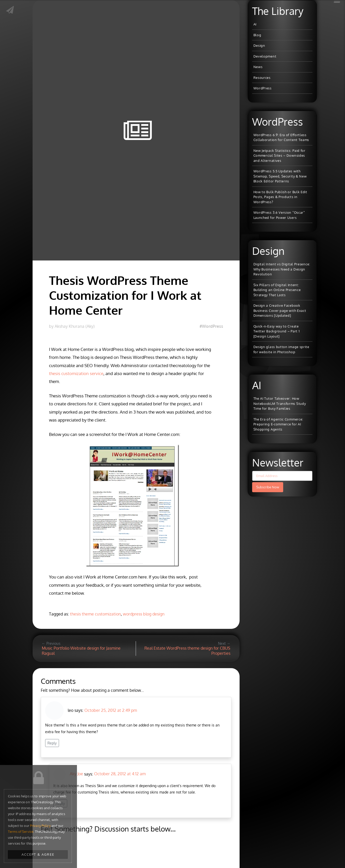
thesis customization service (76, 373)
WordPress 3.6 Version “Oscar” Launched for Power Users (279, 215)
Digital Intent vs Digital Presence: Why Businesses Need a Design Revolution (282, 269)
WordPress (263, 88)
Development (265, 56)
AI (255, 24)
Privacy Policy (40, 826)
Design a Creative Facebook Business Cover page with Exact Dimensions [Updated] (280, 310)
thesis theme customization (95, 614)
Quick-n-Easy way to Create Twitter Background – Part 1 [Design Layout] (277, 331)
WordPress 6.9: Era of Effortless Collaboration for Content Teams (281, 137)
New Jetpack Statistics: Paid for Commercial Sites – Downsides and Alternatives (279, 156)
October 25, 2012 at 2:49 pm (111, 710)
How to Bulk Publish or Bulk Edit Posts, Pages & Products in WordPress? (280, 197)
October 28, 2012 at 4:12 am (120, 774)
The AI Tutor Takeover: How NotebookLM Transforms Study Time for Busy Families (280, 403)
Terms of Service (21, 832)
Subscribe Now (268, 487)
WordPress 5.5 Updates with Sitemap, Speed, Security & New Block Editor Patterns (280, 176)
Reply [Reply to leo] (52, 743)
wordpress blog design (144, 614)
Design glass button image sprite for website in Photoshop (281, 349)
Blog (257, 35)
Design (259, 45)
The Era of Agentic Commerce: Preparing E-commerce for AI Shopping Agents (278, 424)
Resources (262, 78)
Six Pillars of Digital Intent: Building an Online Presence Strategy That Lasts (277, 290)
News (258, 67)
